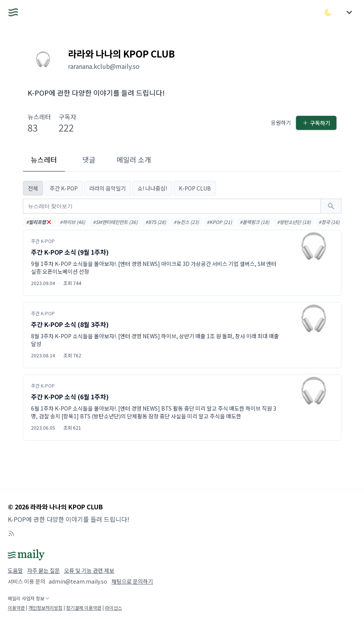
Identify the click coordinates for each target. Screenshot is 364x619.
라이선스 (113, 608)
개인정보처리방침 (45, 608)
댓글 (89, 159)
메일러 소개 (134, 159)
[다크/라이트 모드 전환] (328, 12)
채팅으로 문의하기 (132, 581)
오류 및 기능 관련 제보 (89, 570)
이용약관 (16, 608)
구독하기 (316, 123)
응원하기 (281, 122)
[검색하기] (331, 206)
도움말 (15, 570)
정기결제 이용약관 (84, 608)
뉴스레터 (44, 159)
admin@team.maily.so (78, 581)
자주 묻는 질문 (44, 570)
